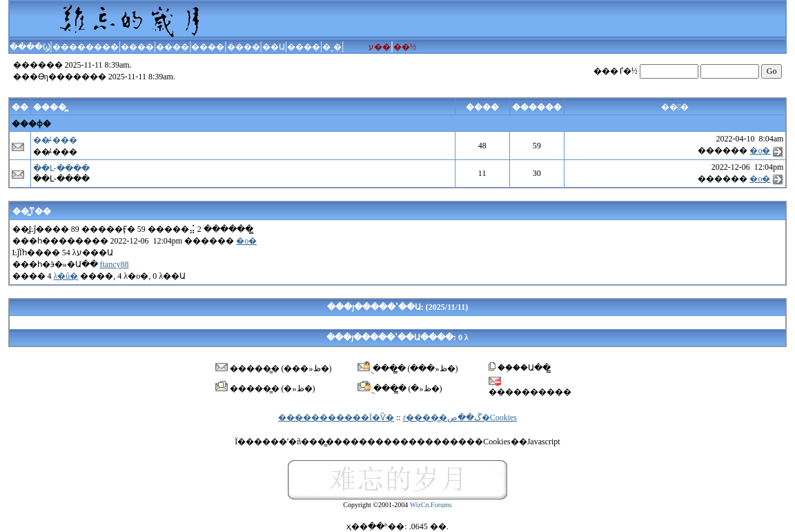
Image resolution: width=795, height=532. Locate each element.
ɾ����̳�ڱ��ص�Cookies (460, 417)
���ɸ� (31, 124)
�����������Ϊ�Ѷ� (336, 417)
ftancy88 (115, 264)
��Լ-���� (61, 168)
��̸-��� (55, 140)
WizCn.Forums (431, 505)
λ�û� (66, 276)
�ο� (760, 150)
